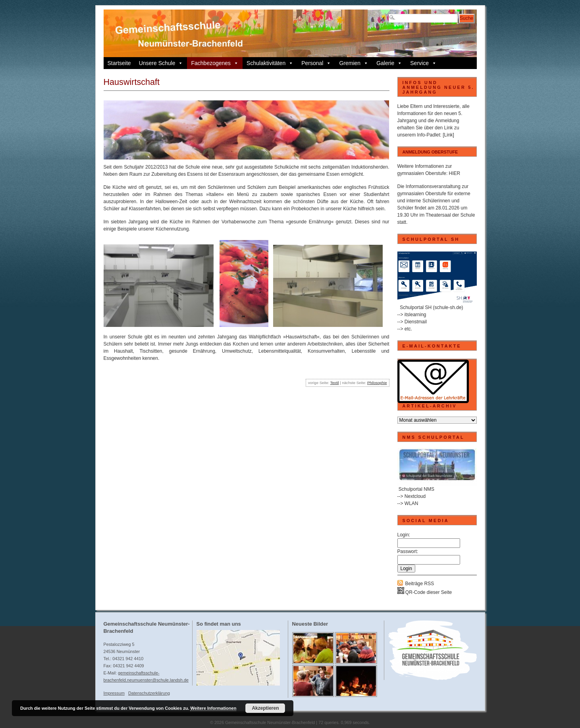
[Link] (448, 135)
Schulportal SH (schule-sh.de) (431, 307)
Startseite (119, 63)
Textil (335, 383)
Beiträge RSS (420, 584)
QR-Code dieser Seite (425, 592)
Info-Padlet (429, 135)
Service (423, 63)
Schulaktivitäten (270, 63)
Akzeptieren (265, 708)
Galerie (389, 63)
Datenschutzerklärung (149, 693)
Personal (316, 63)
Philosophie (377, 383)
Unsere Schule (161, 63)
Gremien (354, 63)
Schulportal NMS (416, 489)
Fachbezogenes (215, 63)
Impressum (114, 693)
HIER (455, 173)
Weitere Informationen (213, 708)
